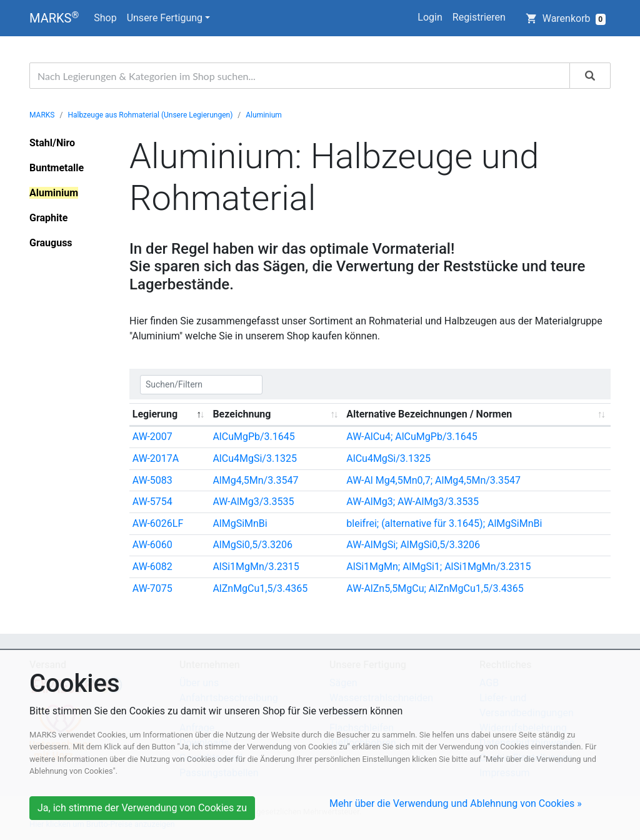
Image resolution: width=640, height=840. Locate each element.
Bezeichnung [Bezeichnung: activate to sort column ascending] (242, 414)
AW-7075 (152, 588)
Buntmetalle (57, 168)
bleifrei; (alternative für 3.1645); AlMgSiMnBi (444, 523)
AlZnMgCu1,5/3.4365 (260, 588)
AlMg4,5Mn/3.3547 (255, 480)
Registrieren (479, 17)
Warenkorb (566, 19)
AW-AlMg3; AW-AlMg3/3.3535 (412, 502)
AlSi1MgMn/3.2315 (256, 567)
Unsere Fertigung (165, 18)
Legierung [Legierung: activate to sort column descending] (155, 414)
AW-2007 (152, 437)
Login (430, 17)
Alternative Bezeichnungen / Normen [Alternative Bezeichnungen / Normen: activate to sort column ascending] (429, 414)
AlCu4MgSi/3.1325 (255, 458)
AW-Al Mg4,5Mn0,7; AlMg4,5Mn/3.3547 (433, 480)
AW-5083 (152, 480)
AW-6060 (152, 545)
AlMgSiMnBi (240, 523)
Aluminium (264, 115)
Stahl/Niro (52, 143)
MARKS (54, 18)
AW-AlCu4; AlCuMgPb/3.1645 (412, 437)
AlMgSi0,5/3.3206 (252, 545)
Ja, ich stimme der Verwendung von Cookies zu (142, 808)
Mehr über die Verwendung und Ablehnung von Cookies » (456, 803)
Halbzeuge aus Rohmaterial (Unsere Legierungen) (150, 115)
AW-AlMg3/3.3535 (253, 502)
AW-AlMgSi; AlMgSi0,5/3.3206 (413, 545)
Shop (105, 18)
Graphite (48, 218)
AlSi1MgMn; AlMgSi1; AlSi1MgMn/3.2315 (438, 567)
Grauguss (51, 243)
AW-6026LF (158, 523)
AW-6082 (152, 567)
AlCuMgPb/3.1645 (253, 437)
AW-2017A (156, 458)
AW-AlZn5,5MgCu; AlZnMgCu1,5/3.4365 (435, 588)
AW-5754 (152, 502)
